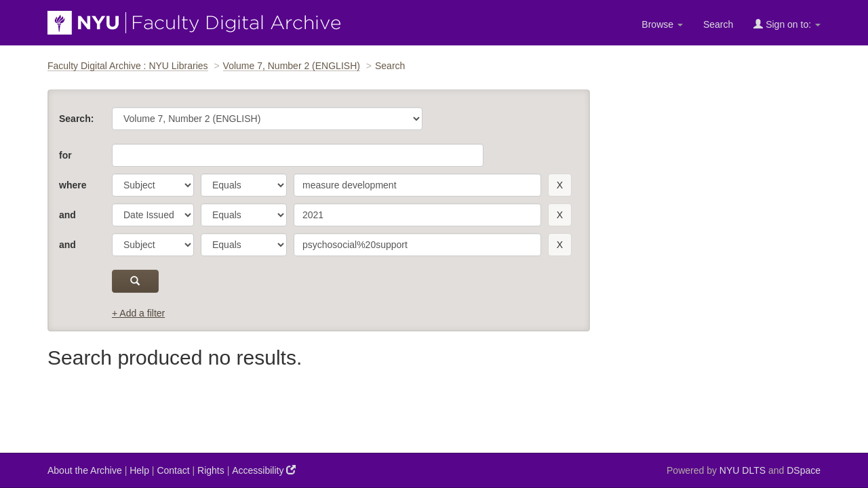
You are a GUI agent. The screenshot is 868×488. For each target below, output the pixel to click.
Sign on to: (787, 24)
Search (718, 24)
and (67, 215)
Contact (173, 470)
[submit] (135, 281)
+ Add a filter (138, 313)
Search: (76, 119)
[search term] (417, 185)
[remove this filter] (560, 185)
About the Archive (85, 470)
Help (139, 470)
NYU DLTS (743, 470)
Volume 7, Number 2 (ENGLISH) (292, 66)
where (73, 185)
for (65, 155)
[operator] (244, 185)
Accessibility (264, 470)
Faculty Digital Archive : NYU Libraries (128, 66)
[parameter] (153, 185)
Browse (662, 24)
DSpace (804, 470)
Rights (211, 470)
